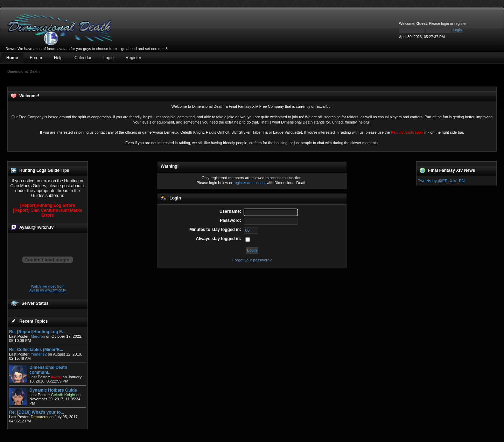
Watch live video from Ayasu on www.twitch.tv (48, 288)
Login (108, 58)
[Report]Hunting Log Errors (48, 205)
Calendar (83, 58)
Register (134, 58)
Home (12, 58)
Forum (36, 58)
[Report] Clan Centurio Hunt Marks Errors (47, 213)
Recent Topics (33, 321)
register (460, 23)
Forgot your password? (252, 260)
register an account (250, 183)
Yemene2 (39, 354)
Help (58, 58)
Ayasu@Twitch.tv (36, 227)
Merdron (38, 336)
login (445, 23)
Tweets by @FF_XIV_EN (441, 181)
